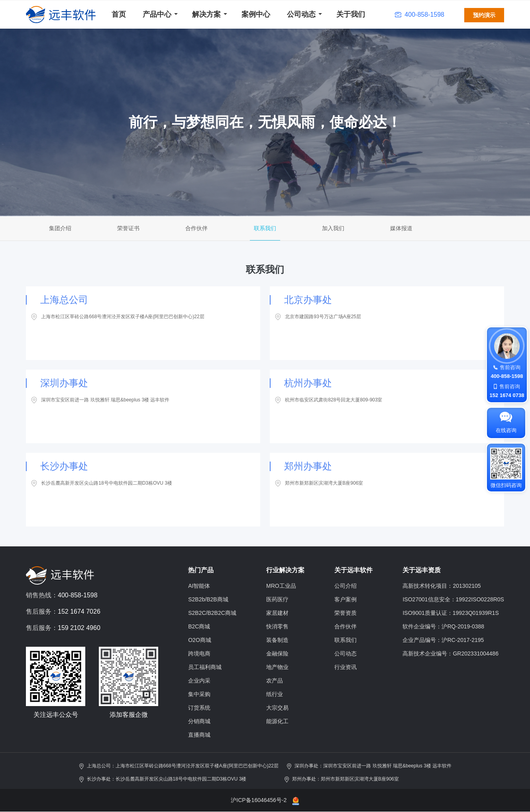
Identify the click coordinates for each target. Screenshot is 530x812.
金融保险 (277, 654)
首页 (119, 14)
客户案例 (345, 599)
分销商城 (199, 721)
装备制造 (277, 640)
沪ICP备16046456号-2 (259, 800)
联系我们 (265, 228)
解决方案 (206, 14)
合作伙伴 (196, 228)
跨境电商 (199, 654)
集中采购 (199, 694)
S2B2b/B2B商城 (208, 599)
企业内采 (199, 681)
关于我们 (351, 14)
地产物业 (277, 667)
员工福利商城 (205, 667)
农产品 (275, 681)
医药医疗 (277, 599)
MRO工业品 (281, 586)
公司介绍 (345, 586)
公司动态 (301, 14)
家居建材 (277, 613)
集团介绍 (60, 228)
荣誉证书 (128, 228)
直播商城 (199, 735)
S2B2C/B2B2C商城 (212, 613)
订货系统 (199, 708)
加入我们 (333, 228)
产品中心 (157, 14)
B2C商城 (199, 626)
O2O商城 (200, 640)
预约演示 (484, 15)
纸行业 (275, 694)
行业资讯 (345, 667)
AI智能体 (199, 586)
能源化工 (277, 721)
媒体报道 (401, 228)
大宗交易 (277, 708)
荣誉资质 (345, 613)
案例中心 (256, 14)
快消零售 (277, 626)
